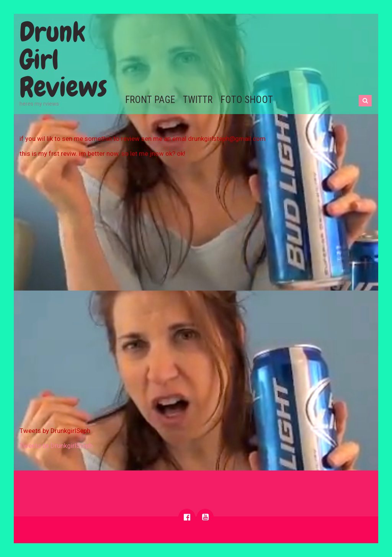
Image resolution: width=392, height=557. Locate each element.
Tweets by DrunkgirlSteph (56, 446)
